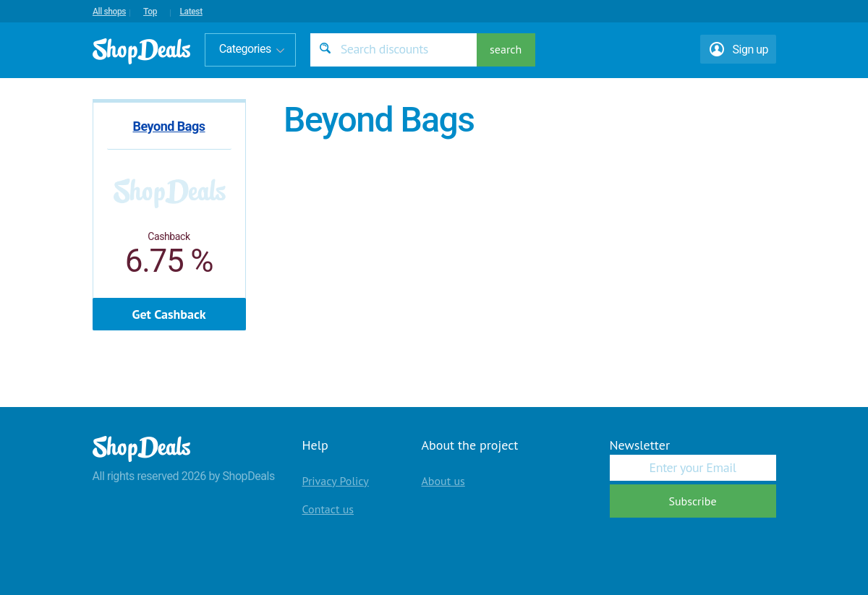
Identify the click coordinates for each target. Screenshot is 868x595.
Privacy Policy (336, 481)
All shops (109, 12)
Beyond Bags (169, 126)
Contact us (328, 509)
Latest (191, 12)
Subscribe (692, 501)
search (506, 49)
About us (443, 481)
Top (150, 12)
